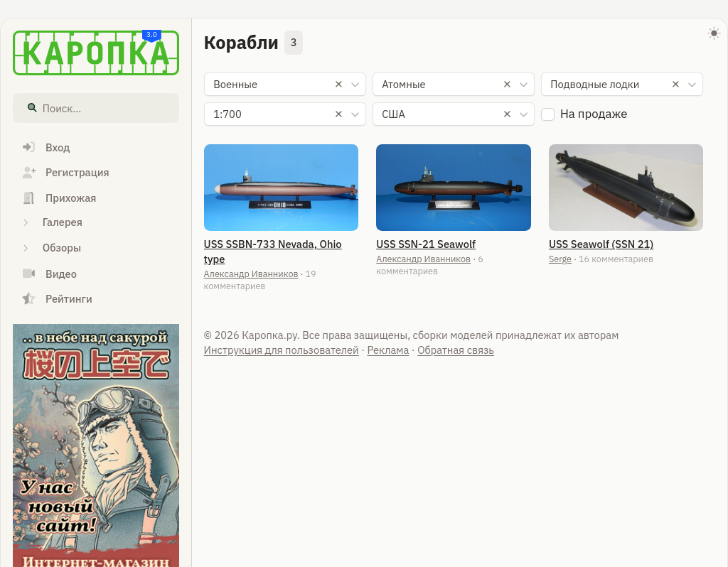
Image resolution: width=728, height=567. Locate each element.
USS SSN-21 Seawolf (426, 244)
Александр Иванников (251, 274)
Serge (560, 259)
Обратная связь (456, 350)
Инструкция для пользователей (282, 350)
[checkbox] (548, 115)
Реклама (388, 350)
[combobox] (285, 85)
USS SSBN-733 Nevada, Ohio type (273, 252)
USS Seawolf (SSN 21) (601, 244)
